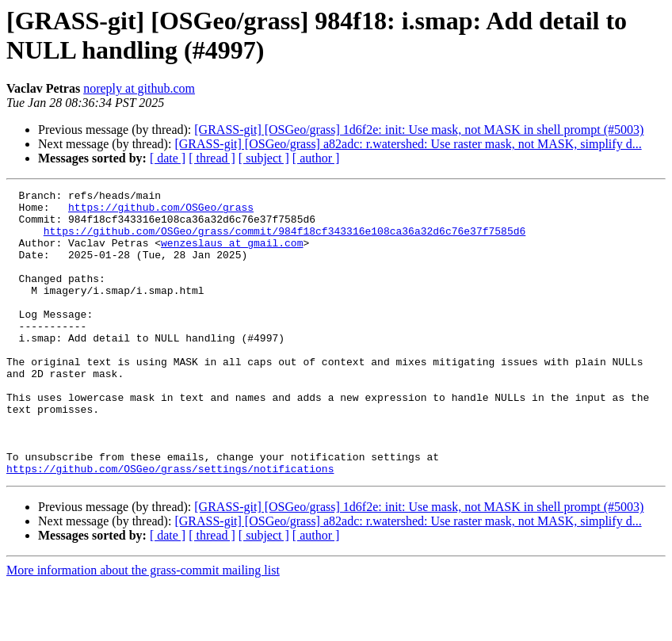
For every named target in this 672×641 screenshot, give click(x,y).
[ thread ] (212, 158)
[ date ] (168, 158)
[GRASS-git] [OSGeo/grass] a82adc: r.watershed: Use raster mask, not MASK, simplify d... (408, 144)
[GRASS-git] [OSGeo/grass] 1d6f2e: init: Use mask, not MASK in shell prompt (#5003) (419, 130)
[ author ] (316, 158)
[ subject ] (264, 158)
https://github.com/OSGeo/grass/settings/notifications (170, 525)
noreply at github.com (139, 88)
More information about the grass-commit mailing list (143, 627)
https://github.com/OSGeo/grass (161, 212)
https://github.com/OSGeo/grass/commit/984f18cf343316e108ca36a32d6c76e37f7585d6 (284, 240)
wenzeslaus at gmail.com (232, 254)
